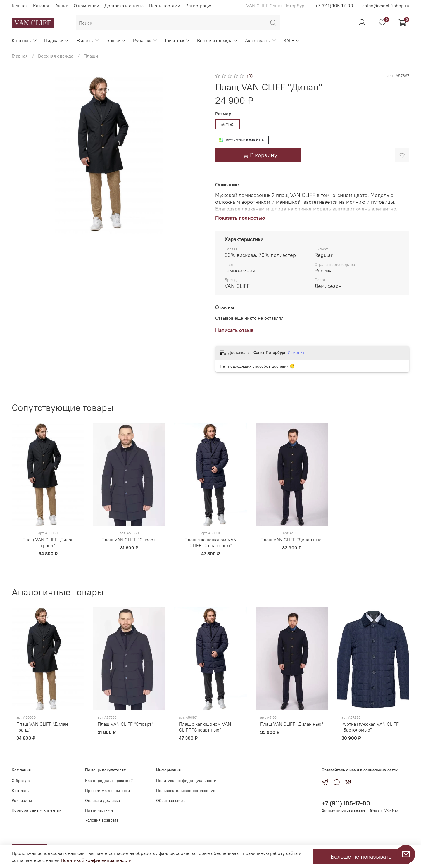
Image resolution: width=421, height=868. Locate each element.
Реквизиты (22, 800)
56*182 (228, 124)
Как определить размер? (109, 781)
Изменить (297, 352)
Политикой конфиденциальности (96, 860)
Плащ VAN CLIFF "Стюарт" (129, 540)
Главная (20, 6)
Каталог (42, 6)
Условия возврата (102, 820)
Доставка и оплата (124, 6)
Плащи (91, 56)
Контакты (21, 791)
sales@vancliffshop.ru (386, 6)
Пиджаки (57, 40)
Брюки (116, 40)
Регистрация (199, 6)
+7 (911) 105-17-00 (334, 6)
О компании (86, 6)
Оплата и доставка (102, 800)
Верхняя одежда (218, 40)
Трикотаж (177, 40)
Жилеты (88, 40)
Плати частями (164, 6)
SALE (291, 40)
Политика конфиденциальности (186, 781)
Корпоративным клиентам (37, 810)
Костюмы (24, 40)
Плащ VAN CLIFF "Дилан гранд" (48, 543)
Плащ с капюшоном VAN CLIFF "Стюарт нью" (210, 543)
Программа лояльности (107, 791)
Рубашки (145, 40)
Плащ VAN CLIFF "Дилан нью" (292, 540)
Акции (62, 6)
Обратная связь (171, 800)
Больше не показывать (361, 856)
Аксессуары (260, 40)
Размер (223, 114)
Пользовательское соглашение (186, 791)
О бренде (21, 781)
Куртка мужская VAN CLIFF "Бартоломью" (370, 727)
